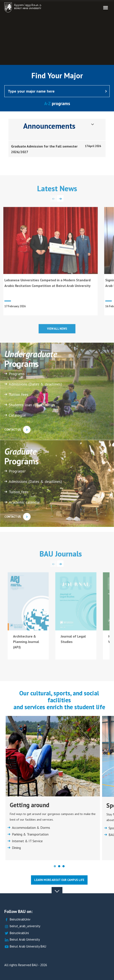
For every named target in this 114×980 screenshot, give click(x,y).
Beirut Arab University (22, 940)
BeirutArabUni (17, 933)
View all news (57, 330)
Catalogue (17, 417)
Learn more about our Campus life (59, 880)
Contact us (18, 431)
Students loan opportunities (32, 406)
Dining (16, 848)
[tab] (57, 149)
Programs (17, 375)
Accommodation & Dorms (31, 828)
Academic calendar (24, 503)
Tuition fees (19, 396)
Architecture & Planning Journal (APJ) (26, 643)
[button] (55, 866)
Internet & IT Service (27, 841)
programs (57, 103)
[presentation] (53, 200)
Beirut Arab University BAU (25, 947)
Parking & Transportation (30, 834)
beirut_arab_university (22, 926)
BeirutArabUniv (17, 920)
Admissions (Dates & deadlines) (35, 386)
